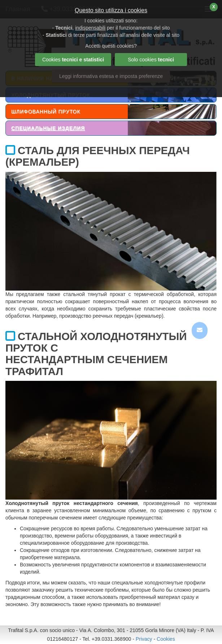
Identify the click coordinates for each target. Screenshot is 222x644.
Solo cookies (151, 60)
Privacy (144, 639)
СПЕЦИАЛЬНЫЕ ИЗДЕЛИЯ (48, 128)
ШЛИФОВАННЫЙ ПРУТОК (46, 112)
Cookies (166, 639)
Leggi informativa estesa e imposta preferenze (111, 76)
